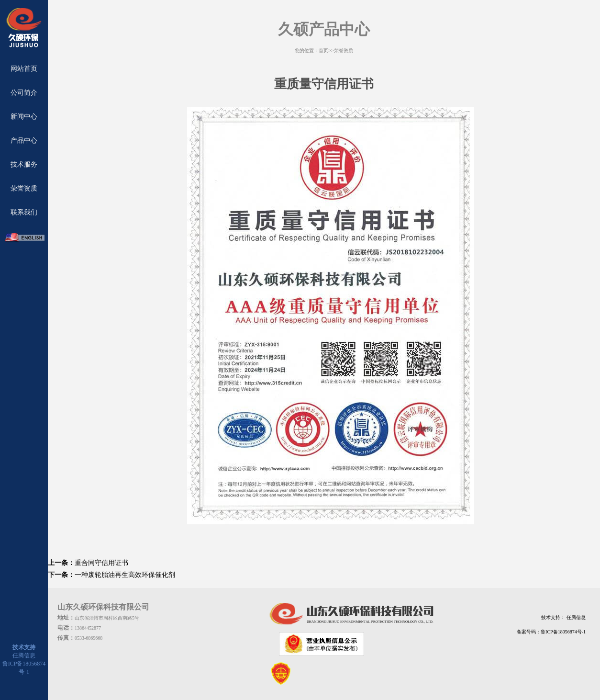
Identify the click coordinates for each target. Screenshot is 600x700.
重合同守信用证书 (101, 563)
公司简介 (24, 93)
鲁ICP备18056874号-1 (563, 632)
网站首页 (24, 69)
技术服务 (24, 164)
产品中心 (24, 141)
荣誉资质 (24, 188)
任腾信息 (24, 655)
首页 (323, 51)
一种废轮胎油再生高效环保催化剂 (125, 575)
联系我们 (24, 212)
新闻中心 (24, 117)
